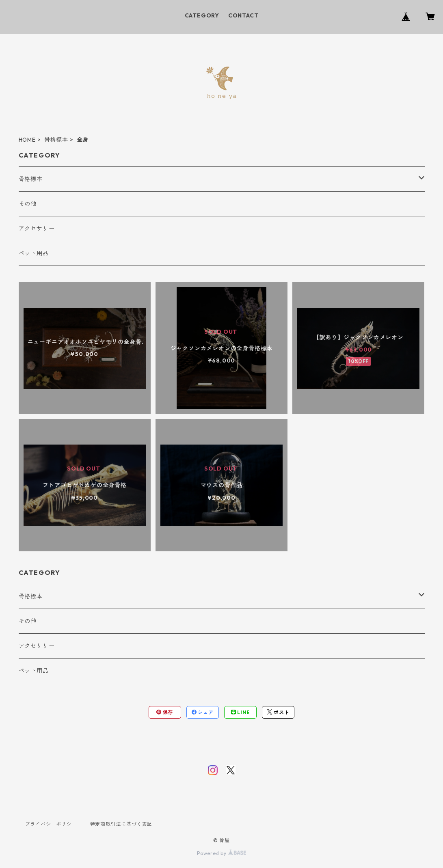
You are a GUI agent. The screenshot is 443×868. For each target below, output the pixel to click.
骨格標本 (56, 140)
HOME (27, 140)
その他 (28, 204)
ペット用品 (34, 253)
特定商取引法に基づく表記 (121, 824)
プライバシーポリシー (51, 824)
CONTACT (243, 15)
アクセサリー (37, 229)
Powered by (221, 853)
